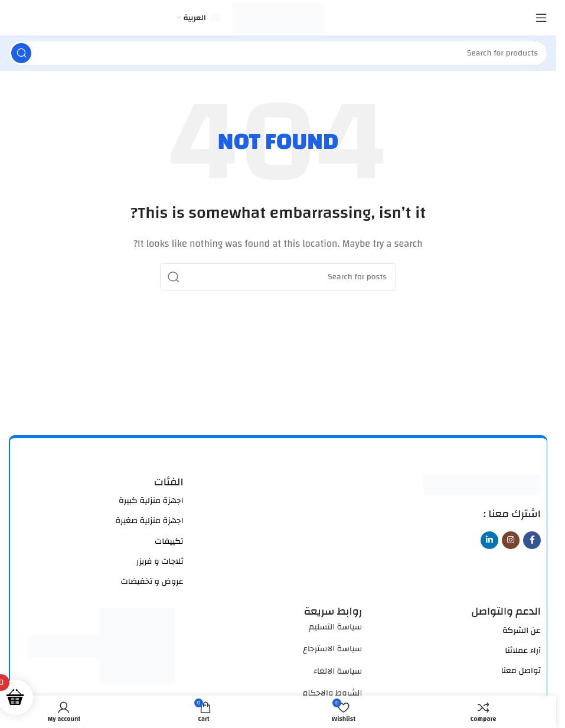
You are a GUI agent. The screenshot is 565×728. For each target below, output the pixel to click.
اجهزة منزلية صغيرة (149, 521)
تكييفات (169, 541)
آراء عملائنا (523, 651)
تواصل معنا (521, 671)
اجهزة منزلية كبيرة (151, 501)
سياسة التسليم (335, 627)
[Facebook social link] (532, 540)
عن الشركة (522, 631)
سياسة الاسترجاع (332, 649)
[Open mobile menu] (541, 18)
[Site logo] (278, 17)
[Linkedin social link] (489, 540)
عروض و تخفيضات (152, 582)
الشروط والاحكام (332, 693)
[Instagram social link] (511, 540)
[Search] (278, 53)
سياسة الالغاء (338, 671)
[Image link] (482, 483)
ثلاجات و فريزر (160, 561)
